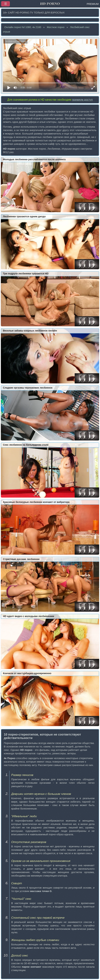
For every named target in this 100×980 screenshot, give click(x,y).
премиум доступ (82, 100)
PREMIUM (93, 4)
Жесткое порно (56, 27)
